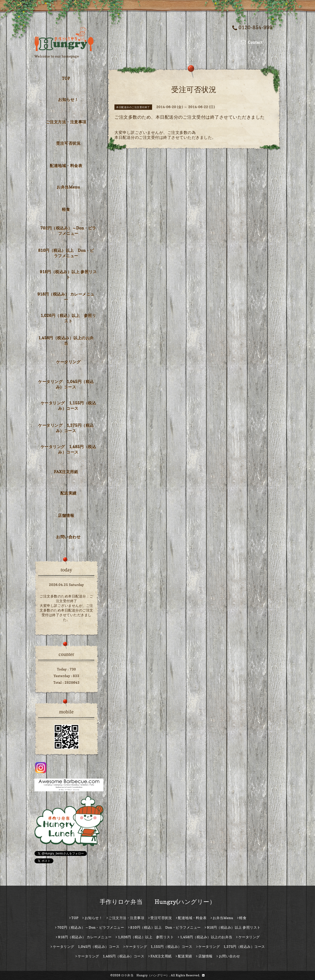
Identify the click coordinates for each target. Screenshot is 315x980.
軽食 (66, 209)
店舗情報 (66, 515)
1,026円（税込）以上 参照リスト (68, 318)
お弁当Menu (68, 187)
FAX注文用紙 (66, 472)
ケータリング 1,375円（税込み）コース (66, 428)
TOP (66, 78)
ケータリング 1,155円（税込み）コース (68, 406)
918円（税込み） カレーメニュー (66, 297)
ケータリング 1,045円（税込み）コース (66, 384)
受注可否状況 (68, 143)
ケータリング (68, 362)
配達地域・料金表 (66, 166)
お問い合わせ (68, 537)
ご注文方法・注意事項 (66, 122)
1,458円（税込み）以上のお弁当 (66, 341)
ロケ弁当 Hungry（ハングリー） (145, 975)
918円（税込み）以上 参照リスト (68, 274)
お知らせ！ (68, 99)
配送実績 (68, 493)
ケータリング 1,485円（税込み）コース (68, 449)
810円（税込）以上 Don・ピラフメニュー (66, 253)
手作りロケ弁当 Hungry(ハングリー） (158, 902)
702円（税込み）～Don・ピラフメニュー (68, 231)
